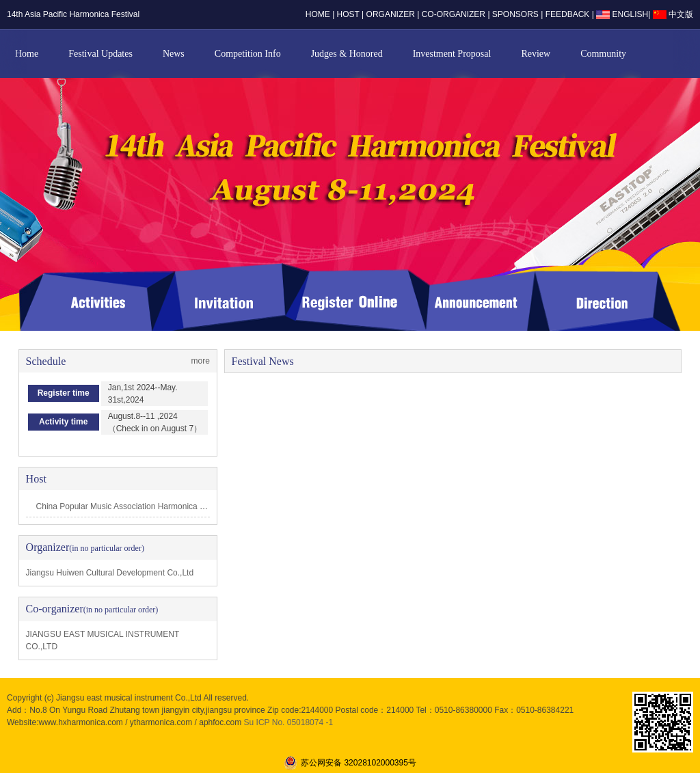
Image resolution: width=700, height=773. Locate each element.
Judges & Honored (347, 54)
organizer (391, 14)
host (348, 14)
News (174, 54)
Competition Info (248, 54)
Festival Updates (100, 54)
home (318, 14)
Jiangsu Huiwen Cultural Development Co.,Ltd (110, 573)
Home (27, 54)
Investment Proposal (452, 54)
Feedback (569, 14)
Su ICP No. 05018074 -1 (289, 722)
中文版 (673, 14)
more (201, 361)
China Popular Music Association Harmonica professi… (136, 506)
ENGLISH (622, 14)
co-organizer (454, 14)
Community (603, 54)
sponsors (515, 14)
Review (536, 54)
